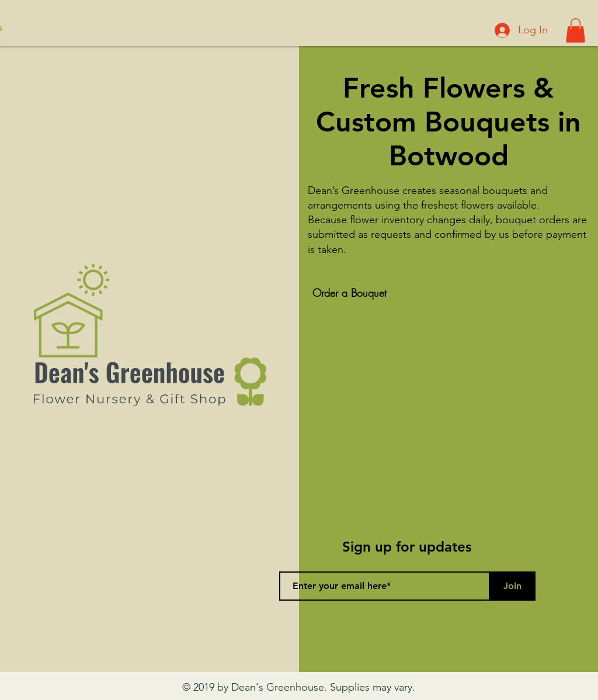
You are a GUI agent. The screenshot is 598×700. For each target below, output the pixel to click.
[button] (576, 30)
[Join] (512, 586)
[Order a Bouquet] (349, 293)
